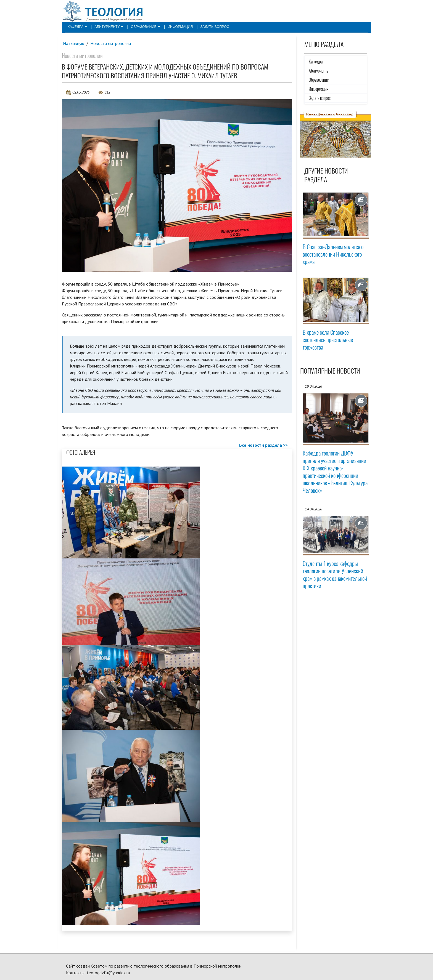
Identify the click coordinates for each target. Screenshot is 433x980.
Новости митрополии (111, 43)
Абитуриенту (107, 26)
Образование (143, 26)
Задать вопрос (209, 26)
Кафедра (77, 26)
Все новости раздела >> (263, 445)
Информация (176, 26)
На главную (74, 43)
